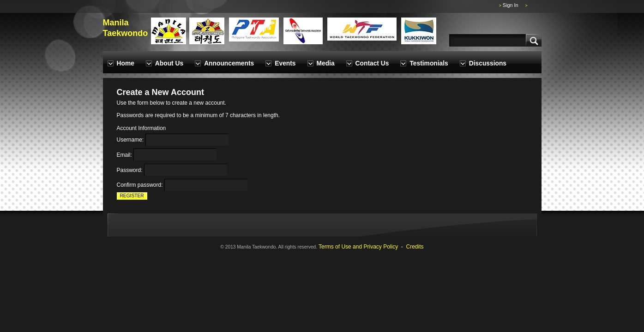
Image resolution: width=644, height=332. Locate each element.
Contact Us (372, 63)
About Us (169, 63)
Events (285, 63)
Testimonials (429, 63)
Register (132, 196)
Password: (130, 170)
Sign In (511, 5)
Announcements (229, 63)
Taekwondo (126, 33)
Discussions (488, 63)
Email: (124, 155)
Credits (415, 247)
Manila (116, 23)
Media (326, 63)
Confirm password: (140, 185)
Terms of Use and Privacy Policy (358, 247)
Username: (130, 140)
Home (126, 63)
